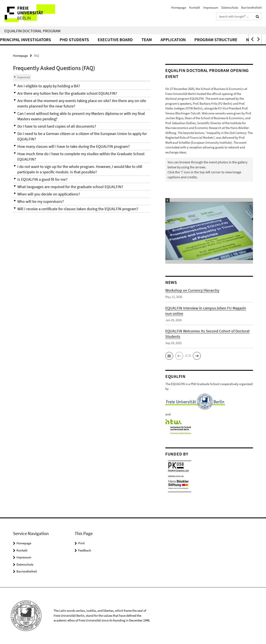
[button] (252, 39)
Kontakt (195, 7)
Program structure (235, 40)
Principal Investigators (45, 40)
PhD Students (94, 40)
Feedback (85, 550)
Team (166, 40)
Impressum (211, 7)
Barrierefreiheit (251, 7)
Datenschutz (230, 7)
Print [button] (81, 543)
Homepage (179, 7)
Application (192, 40)
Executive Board (135, 40)
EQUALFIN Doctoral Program (32, 31)
